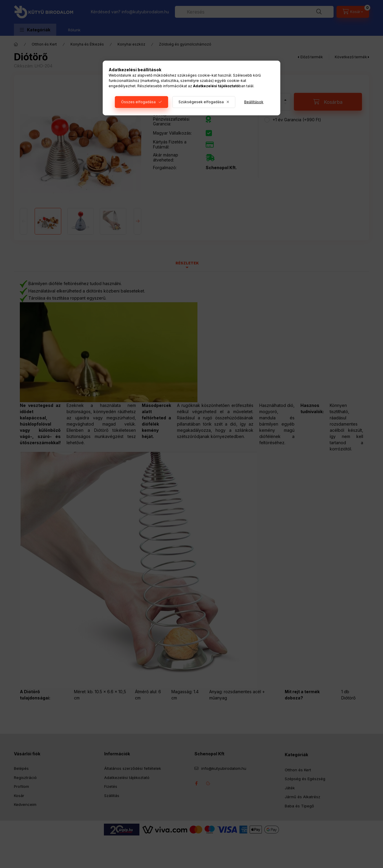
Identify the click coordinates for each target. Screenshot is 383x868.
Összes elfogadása (138, 102)
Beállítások (254, 102)
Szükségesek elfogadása (201, 102)
